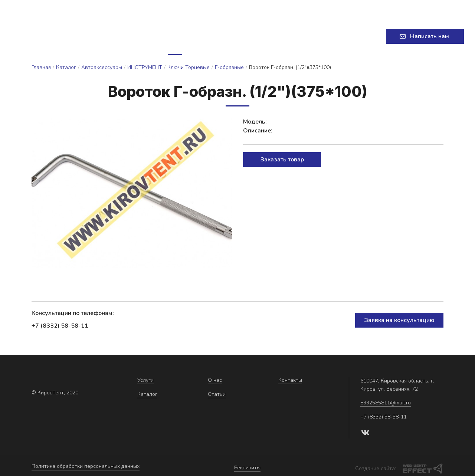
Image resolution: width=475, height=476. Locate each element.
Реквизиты (247, 467)
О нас (230, 38)
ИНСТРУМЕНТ (145, 70)
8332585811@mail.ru (224, 9)
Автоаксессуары (102, 70)
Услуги (151, 38)
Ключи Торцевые (189, 70)
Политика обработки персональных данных (86, 467)
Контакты (300, 38)
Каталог (193, 38)
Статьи (262, 38)
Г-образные (229, 70)
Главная (41, 70)
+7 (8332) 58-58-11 (384, 9)
